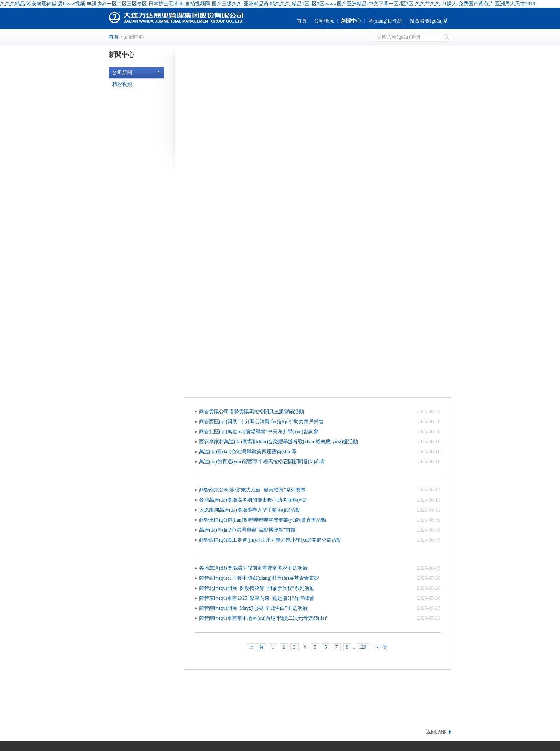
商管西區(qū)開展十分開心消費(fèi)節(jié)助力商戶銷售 (261, 422)
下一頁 (381, 647)
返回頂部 (436, 732)
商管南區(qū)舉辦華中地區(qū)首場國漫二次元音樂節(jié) (264, 618)
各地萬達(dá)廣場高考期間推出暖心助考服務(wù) (253, 500)
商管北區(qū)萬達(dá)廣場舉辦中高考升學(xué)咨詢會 (260, 432)
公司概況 (324, 21)
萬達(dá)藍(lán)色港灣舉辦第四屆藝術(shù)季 (249, 452)
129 (363, 647)
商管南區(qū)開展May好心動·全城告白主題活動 (253, 608)
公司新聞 (136, 73)
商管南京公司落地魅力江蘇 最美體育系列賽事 (252, 490)
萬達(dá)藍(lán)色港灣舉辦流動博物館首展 (247, 530)
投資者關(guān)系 (429, 21)
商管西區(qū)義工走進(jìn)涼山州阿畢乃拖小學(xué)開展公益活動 (270, 540)
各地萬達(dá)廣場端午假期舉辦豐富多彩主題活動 (253, 568)
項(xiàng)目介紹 (385, 21)
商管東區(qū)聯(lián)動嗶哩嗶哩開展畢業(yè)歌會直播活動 (262, 520)
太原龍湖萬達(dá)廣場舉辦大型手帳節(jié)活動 (250, 510)
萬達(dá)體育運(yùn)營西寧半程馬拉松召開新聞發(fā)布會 (262, 462)
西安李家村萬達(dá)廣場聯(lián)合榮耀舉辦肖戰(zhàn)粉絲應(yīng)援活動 (278, 442)
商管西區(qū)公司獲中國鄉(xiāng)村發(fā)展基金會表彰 (259, 578)
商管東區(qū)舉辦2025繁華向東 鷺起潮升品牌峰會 (259, 598)
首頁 (302, 21)
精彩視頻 (136, 84)
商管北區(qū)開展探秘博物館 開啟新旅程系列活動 (257, 588)
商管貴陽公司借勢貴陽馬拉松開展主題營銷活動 (251, 412)
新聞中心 (351, 21)
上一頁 (256, 647)
